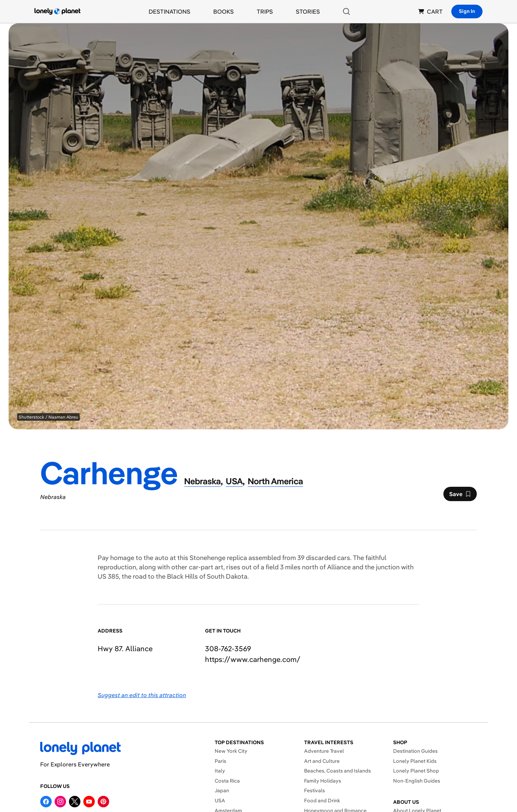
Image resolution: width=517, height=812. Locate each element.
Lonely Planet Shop (416, 771)
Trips (265, 11)
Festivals (315, 790)
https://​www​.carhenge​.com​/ (253, 659)
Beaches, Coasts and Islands (337, 771)
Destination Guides (415, 751)
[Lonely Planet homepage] (57, 11)
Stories (308, 11)
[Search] (346, 11)
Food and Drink (322, 801)
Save (460, 496)
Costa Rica (227, 781)
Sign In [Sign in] (467, 11)
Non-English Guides (417, 781)
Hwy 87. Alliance (125, 648)
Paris (220, 761)
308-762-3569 (228, 648)
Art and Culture (322, 761)
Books (223, 11)
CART (430, 11)
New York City (231, 751)
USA (220, 801)
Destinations (169, 11)
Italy (220, 771)
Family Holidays (323, 781)
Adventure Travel (324, 751)
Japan (222, 790)
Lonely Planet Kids (415, 761)
